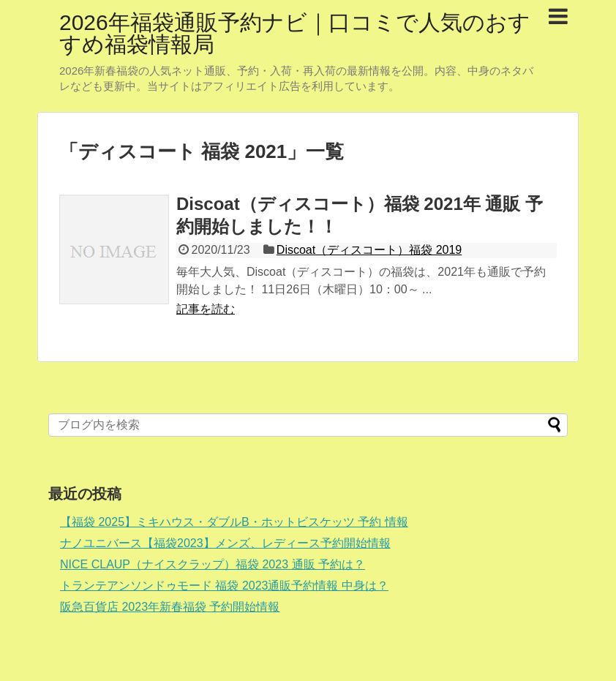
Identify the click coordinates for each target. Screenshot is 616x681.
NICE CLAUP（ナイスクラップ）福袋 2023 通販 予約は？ (213, 564)
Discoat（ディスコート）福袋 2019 (369, 250)
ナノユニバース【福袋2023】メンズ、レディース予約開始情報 (225, 543)
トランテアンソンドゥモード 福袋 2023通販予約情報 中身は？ (224, 586)
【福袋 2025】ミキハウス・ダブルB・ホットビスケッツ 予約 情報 (234, 522)
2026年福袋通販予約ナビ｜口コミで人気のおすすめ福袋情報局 (295, 33)
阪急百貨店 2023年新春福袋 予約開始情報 (170, 607)
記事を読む (206, 309)
